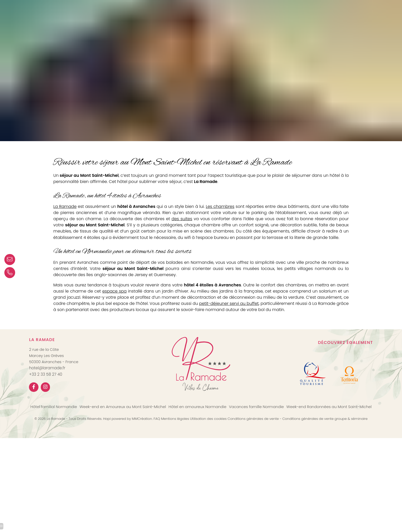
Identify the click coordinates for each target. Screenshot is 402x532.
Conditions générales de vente (255, 439)
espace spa (133, 302)
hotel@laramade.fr (47, 387)
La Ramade (66, 209)
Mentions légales (176, 439)
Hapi (107, 439)
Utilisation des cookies (210, 439)
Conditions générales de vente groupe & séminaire (326, 439)
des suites (209, 221)
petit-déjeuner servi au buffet (280, 315)
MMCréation (143, 439)
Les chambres (226, 209)
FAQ (158, 439)
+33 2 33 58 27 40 (46, 394)
